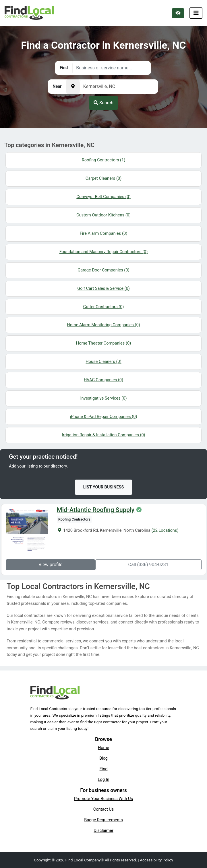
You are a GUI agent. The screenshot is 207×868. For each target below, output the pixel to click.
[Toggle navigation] (196, 13)
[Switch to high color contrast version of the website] (178, 13)
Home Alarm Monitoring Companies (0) (103, 325)
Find (104, 769)
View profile (50, 565)
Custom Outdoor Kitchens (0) (103, 215)
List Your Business (104, 487)
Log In (104, 779)
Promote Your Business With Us (103, 799)
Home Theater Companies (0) (103, 343)
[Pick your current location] (73, 87)
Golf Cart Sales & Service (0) (103, 288)
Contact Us (104, 809)
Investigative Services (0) (103, 398)
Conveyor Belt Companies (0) (103, 197)
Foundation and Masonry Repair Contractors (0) (104, 252)
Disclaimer (103, 830)
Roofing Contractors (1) (104, 160)
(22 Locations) (165, 530)
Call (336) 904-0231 (149, 565)
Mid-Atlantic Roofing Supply (95, 510)
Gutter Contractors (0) (104, 307)
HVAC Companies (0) (103, 380)
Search (103, 103)
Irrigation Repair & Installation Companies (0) (103, 435)
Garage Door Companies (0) (103, 270)
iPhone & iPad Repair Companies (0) (104, 417)
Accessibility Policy (156, 860)
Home (103, 748)
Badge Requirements (103, 820)
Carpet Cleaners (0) (103, 178)
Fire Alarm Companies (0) (104, 233)
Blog (103, 758)
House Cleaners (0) (103, 361)
